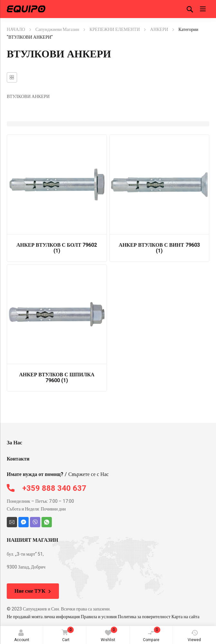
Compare (152, 635)
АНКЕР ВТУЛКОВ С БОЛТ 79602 (57, 248)
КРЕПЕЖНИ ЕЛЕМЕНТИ (115, 30)
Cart (66, 635)
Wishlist (109, 635)
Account (22, 636)
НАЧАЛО (16, 30)
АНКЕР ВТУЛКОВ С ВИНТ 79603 (159, 248)
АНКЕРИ (159, 30)
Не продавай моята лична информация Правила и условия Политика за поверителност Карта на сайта (103, 617)
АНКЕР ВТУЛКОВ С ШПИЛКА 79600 (57, 378)
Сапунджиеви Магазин (57, 30)
